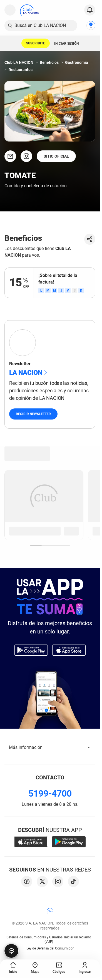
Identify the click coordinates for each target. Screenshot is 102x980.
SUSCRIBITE (36, 43)
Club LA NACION (19, 62)
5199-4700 (50, 794)
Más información (50, 747)
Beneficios (49, 62)
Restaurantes (21, 70)
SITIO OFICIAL (56, 156)
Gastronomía (77, 62)
